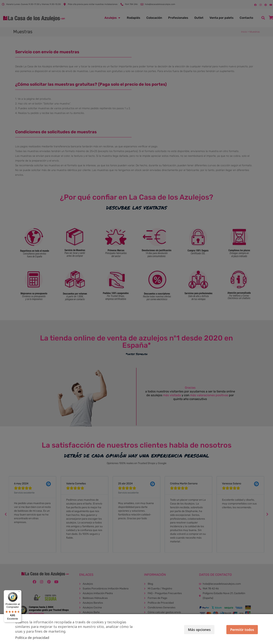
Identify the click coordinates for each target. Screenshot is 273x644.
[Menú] (19, 592)
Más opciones (198, 630)
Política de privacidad (32, 638)
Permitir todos (242, 630)
